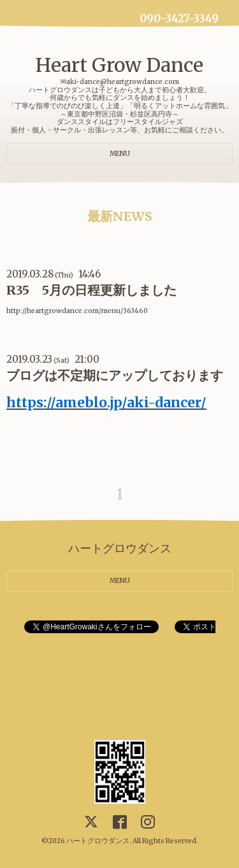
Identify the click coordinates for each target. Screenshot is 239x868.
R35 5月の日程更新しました (91, 290)
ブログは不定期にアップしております (115, 375)
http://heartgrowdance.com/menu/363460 (77, 311)
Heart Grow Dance (119, 65)
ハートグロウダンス (98, 841)
